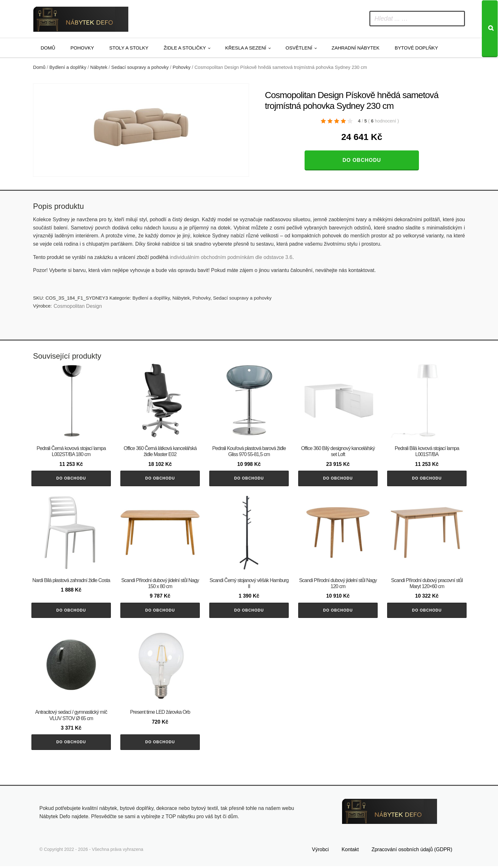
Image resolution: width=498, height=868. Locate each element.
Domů (48, 48)
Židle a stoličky (185, 48)
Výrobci (320, 851)
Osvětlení (299, 48)
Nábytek (99, 67)
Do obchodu (362, 160)
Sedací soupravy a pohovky (140, 67)
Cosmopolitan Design (78, 306)
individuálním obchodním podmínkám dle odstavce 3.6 (231, 257)
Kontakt (350, 851)
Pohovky (82, 48)
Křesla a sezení (246, 48)
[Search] (490, 29)
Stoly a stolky (129, 48)
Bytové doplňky (416, 48)
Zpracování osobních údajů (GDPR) (412, 851)
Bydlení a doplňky (68, 67)
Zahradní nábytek (356, 48)
